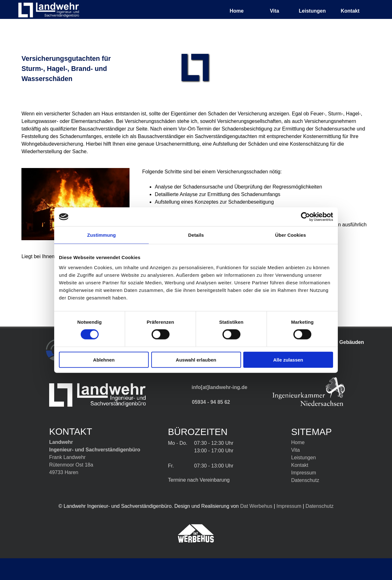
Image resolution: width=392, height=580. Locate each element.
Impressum (289, 506)
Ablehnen (104, 360)
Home (237, 11)
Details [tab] (196, 235)
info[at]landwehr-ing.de (219, 387)
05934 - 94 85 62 (211, 402)
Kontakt (350, 11)
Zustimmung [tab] (102, 235)
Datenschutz (305, 480)
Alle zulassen (288, 360)
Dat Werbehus (256, 506)
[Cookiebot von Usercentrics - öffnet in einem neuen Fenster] (306, 217)
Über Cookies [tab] (291, 235)
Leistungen (303, 458)
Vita (274, 11)
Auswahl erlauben (196, 360)
